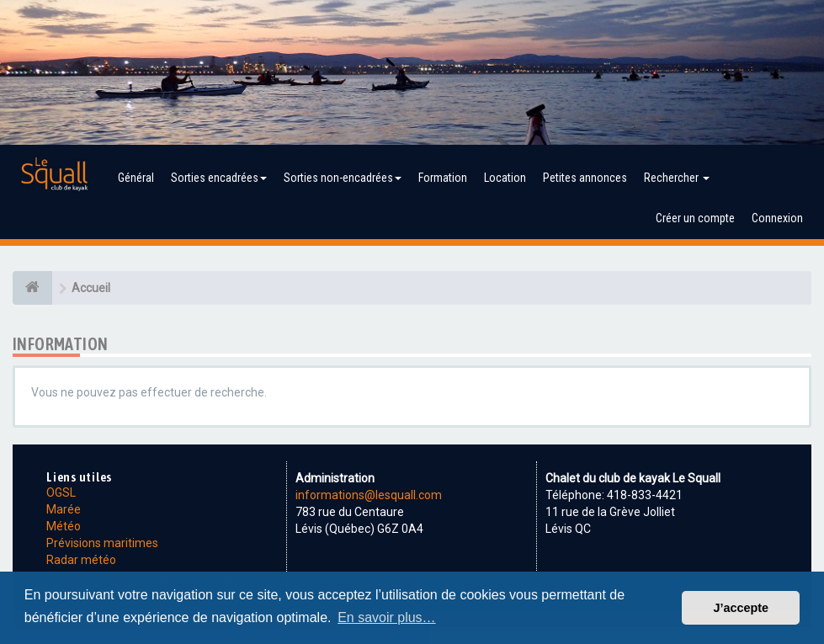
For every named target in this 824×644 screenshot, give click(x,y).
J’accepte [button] (741, 608)
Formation (443, 178)
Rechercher (677, 178)
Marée (64, 509)
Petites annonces (585, 178)
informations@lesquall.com (369, 495)
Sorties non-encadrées (343, 178)
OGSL (61, 492)
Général (136, 178)
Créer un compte (695, 218)
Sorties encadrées (219, 178)
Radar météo (81, 560)
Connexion (777, 218)
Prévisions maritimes (102, 543)
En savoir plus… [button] (387, 617)
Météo (64, 526)
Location (505, 178)
